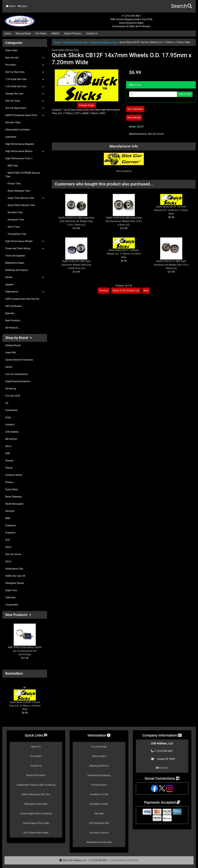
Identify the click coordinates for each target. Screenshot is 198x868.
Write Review (134, 118)
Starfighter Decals (15, 583)
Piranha (9, 461)
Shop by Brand (23, 33)
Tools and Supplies (15, 256)
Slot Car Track (25, 101)
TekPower (10, 598)
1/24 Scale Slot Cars (25, 79)
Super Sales (11, 50)
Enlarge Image (87, 105)
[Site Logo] (35, 19)
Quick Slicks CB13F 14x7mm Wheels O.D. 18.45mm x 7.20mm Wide (171, 210)
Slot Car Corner (13, 554)
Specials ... (11, 313)
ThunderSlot (12, 605)
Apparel (9, 284)
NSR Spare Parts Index (36, 804)
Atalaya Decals (13, 345)
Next (146, 290)
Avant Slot (11, 353)
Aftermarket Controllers (18, 130)
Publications (25, 292)
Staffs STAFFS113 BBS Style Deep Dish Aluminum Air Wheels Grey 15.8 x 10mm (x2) (76, 221)
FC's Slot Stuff (13, 396)
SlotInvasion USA (14, 569)
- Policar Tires (13, 184)
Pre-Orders (41, 33)
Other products (124, 171)
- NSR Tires (12, 166)
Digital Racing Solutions (18, 381)
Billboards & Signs (15, 263)
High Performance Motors (25, 151)
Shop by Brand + (19, 338)
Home (11, 6)
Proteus (9, 482)
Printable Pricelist (99, 804)
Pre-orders (25, 65)
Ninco (8, 446)
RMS (8, 518)
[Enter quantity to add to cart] (153, 94)
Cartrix (9, 367)
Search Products (73, 33)
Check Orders (99, 756)
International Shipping (99, 775)
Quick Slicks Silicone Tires (103, 42)
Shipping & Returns (99, 766)
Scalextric (10, 533)
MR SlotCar (11, 439)
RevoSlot (10, 511)
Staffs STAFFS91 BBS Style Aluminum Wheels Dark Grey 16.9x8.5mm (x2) (76, 265)
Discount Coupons (99, 833)
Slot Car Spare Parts (25, 108)
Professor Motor (14, 475)
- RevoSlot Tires (14, 212)
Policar (9, 468)
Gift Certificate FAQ (99, 823)
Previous (104, 290)
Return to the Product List (126, 290)
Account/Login (99, 747)
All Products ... (13, 328)
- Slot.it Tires (12, 227)
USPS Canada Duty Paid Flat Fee (22, 299)
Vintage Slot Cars (25, 94)
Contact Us (92, 33)
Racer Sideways (14, 497)
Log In (23, 6)
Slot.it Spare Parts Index (36, 833)
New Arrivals (25, 58)
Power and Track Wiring (25, 248)
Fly (7, 403)
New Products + (18, 615)
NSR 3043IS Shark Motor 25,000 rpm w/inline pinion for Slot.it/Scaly (25, 640)
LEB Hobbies (12, 432)
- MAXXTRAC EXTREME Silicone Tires (23, 175)
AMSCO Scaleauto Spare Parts (25, 115)
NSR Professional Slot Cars (36, 794)
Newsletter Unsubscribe (99, 842)
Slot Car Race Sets (25, 72)
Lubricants (11, 137)
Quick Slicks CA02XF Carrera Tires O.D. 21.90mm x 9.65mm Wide (25, 700)
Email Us (162, 768)
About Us (36, 747)
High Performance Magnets (20, 144)
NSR (8, 453)
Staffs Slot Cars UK (15, 576)
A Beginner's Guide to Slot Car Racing (36, 785)
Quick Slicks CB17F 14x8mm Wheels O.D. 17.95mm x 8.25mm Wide (124, 254)
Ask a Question (135, 109)
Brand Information (36, 775)
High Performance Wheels (25, 241)
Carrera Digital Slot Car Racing (36, 814)
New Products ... (14, 320)
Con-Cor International (16, 374)
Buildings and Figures (17, 270)
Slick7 (8, 547)
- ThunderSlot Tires (16, 234)
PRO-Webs (133, 860)
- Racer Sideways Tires (18, 191)
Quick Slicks (12, 489)
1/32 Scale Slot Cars (25, 86)
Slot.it (8, 561)
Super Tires (11, 590)
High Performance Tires (75, 42)
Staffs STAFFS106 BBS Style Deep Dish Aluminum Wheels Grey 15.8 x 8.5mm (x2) (124, 221)
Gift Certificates (13, 306)
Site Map (99, 814)
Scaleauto (11, 525)
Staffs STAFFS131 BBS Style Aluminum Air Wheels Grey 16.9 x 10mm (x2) (171, 265)
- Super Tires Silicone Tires (25, 198)
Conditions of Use (99, 794)
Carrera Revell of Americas (19, 360)
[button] (182, 6)
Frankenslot (11, 410)
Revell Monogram (14, 504)
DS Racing (11, 389)
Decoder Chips (13, 122)
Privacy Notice (99, 785)
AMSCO (55, 33)
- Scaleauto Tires (15, 220)
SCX (8, 540)
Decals (25, 277)
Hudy (8, 417)
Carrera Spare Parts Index (36, 823)
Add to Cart (185, 94)
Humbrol (10, 425)
